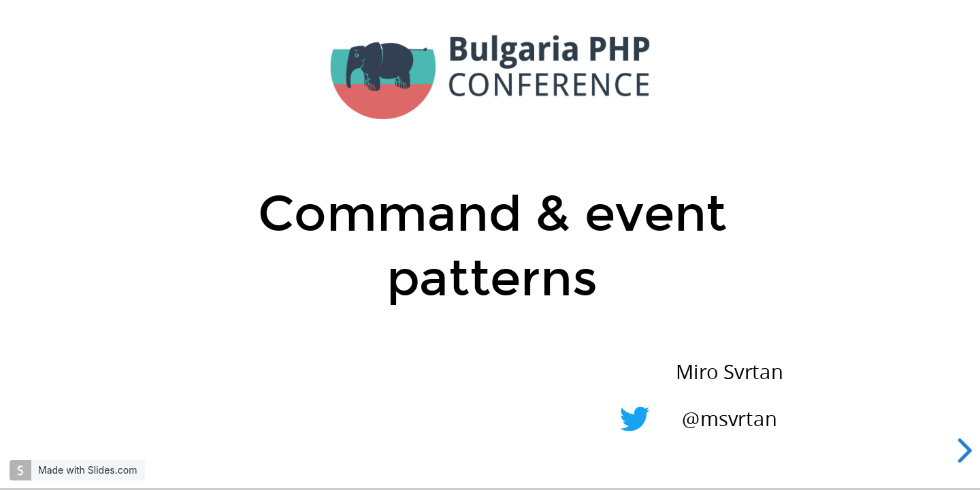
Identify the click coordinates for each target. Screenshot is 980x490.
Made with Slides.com (87, 470)
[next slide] (967, 451)
